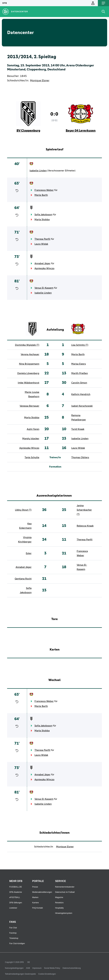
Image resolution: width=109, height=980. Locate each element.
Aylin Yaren (33, 429)
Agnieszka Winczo (44, 268)
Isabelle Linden (38, 171)
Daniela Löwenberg (28, 373)
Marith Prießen (80, 373)
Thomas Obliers (80, 457)
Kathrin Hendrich (81, 394)
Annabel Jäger (42, 263)
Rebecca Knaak (85, 526)
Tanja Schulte (32, 457)
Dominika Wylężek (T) (27, 345)
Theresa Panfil (42, 239)
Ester (29, 553)
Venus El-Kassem (44, 288)
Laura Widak (41, 244)
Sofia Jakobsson (43, 215)
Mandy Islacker (31, 439)
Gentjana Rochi (23, 579)
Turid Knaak (78, 429)
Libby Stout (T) (23, 510)
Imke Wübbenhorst (29, 383)
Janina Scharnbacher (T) (84, 510)
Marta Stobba (42, 220)
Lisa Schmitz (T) (80, 345)
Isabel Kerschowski (82, 406)
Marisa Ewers (79, 364)
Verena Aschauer (30, 354)
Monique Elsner (40, 81)
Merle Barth (41, 195)
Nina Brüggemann (29, 364)
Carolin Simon (79, 383)
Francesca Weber (44, 190)
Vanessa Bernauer (29, 406)
